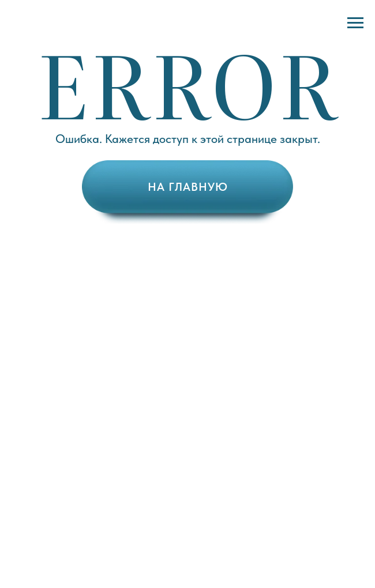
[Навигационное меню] (355, 23)
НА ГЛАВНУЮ (188, 187)
